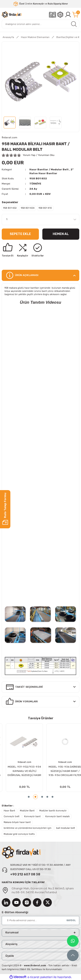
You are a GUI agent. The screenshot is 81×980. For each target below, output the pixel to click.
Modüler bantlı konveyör (53, 811)
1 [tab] (30, 797)
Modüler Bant (27, 811)
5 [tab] (52, 797)
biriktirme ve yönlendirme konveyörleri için (28, 828)
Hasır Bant (9, 811)
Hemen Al (61, 234)
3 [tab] (42, 797)
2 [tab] (37, 797)
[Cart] (76, 15)
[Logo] (12, 15)
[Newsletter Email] (40, 921)
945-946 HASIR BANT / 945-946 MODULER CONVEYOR (20, 771)
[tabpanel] (20, 758)
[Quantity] (40, 219)
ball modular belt (66, 828)
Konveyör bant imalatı (58, 816)
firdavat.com (20, 762)
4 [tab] (47, 797)
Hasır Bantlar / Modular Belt (49, 169)
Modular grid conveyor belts (19, 834)
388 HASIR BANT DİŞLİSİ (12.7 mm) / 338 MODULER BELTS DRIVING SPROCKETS (61, 771)
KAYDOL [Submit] (71, 920)
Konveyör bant (32, 816)
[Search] (40, 24)
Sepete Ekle (20, 234)
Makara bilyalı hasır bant (17, 822)
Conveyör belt (12, 816)
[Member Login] (68, 15)
